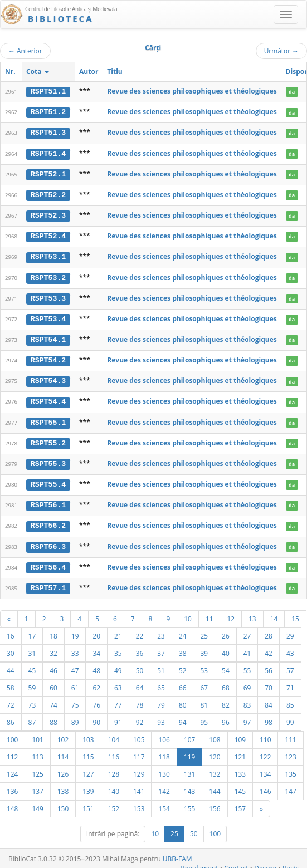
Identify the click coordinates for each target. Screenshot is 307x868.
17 (32, 631)
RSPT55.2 (48, 439)
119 (189, 752)
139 (88, 786)
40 (226, 648)
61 (75, 683)
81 (204, 700)
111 (290, 734)
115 (88, 752)
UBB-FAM (177, 854)
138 (63, 786)
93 (161, 717)
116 (114, 752)
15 (295, 614)
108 (215, 734)
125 (37, 769)
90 (96, 717)
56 (269, 665)
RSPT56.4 (48, 562)
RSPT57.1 (48, 583)
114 (63, 752)
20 (96, 631)
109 (240, 734)
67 (204, 683)
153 (139, 803)
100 (215, 829)
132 (215, 769)
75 (75, 700)
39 (204, 648)
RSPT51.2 (48, 112)
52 (183, 665)
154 (164, 803)
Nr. (10, 72)
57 (290, 665)
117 (139, 752)
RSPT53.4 (48, 317)
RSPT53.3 (48, 296)
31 (32, 648)
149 (37, 803)
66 (183, 683)
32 (53, 648)
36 (140, 648)
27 (247, 631)
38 (183, 648)
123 (290, 752)
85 (290, 700)
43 (290, 648)
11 (209, 614)
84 (269, 700)
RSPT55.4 (48, 480)
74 (53, 700)
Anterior (25, 51)
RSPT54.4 (48, 399)
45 (32, 665)
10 (188, 614)
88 (53, 717)
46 (53, 665)
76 (96, 700)
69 (247, 683)
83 (247, 700)
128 (114, 769)
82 (226, 700)
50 (140, 665)
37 (161, 648)
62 (96, 683)
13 (252, 614)
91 (118, 717)
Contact (236, 863)
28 (269, 631)
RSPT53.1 (48, 255)
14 (274, 614)
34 (96, 648)
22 (140, 631)
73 (32, 700)
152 (114, 803)
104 (114, 734)
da (292, 92)
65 (161, 683)
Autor (89, 72)
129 (139, 769)
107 (189, 734)
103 (88, 734)
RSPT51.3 (48, 133)
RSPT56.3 (48, 542)
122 (265, 752)
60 (53, 683)
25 (204, 631)
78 (140, 700)
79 (161, 700)
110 (265, 734)
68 (226, 683)
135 (290, 769)
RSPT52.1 (48, 173)
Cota (38, 72)
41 (247, 648)
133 (240, 769)
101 (37, 734)
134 (265, 769)
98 (269, 717)
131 (189, 769)
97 (247, 717)
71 (290, 683)
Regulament (199, 863)
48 (96, 665)
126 (63, 769)
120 (215, 752)
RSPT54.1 (48, 337)
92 (140, 717)
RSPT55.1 (48, 419)
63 (118, 683)
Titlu (114, 72)
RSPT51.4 (48, 153)
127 (88, 769)
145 (240, 786)
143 (189, 786)
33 (75, 648)
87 (32, 717)
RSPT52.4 (48, 235)
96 (226, 717)
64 (140, 683)
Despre (265, 863)
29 (290, 631)
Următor (281, 51)
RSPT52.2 (48, 194)
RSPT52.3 (48, 214)
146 (265, 786)
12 (231, 614)
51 (161, 665)
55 (247, 665)
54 (226, 665)
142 (164, 786)
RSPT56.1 (48, 501)
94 (183, 717)
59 (32, 683)
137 (37, 786)
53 (204, 665)
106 (164, 734)
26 (226, 631)
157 (240, 803)
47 (75, 665)
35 (118, 648)
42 (269, 648)
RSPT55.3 (48, 460)
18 (53, 631)
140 (114, 786)
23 (161, 631)
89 (75, 717)
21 (118, 631)
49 (118, 665)
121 (240, 752)
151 (88, 803)
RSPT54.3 (48, 378)
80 (183, 700)
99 (290, 717)
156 (215, 803)
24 (183, 631)
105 (139, 734)
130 (164, 769)
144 (215, 786)
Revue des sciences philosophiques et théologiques (192, 91)
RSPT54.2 (48, 357)
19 (75, 631)
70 (269, 683)
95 (204, 717)
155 (189, 803)
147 (290, 786)
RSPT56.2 (48, 522)
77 (118, 700)
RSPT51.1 (48, 91)
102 (63, 734)
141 (139, 786)
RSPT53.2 (48, 276)
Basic (291, 863)
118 (164, 752)
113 (37, 752)
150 (63, 803)
